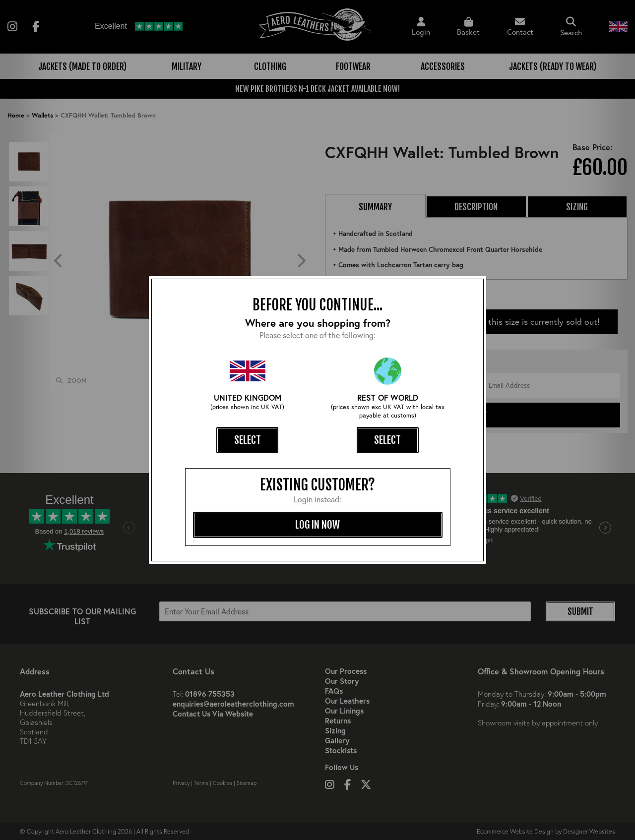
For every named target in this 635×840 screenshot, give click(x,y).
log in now (317, 525)
